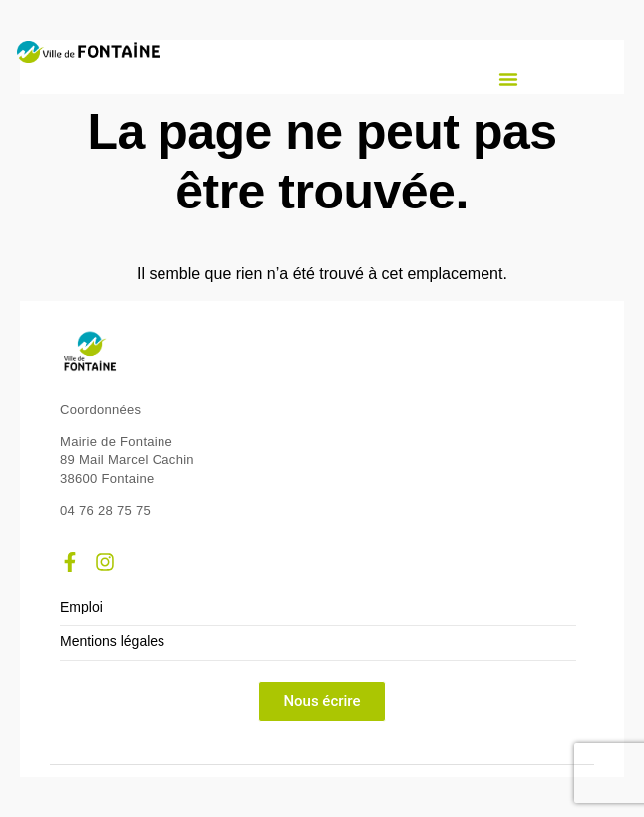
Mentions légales (112, 642)
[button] (508, 79)
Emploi (81, 607)
